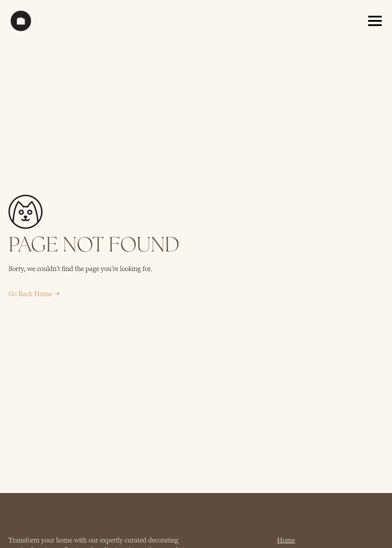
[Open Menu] (375, 21)
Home (286, 540)
